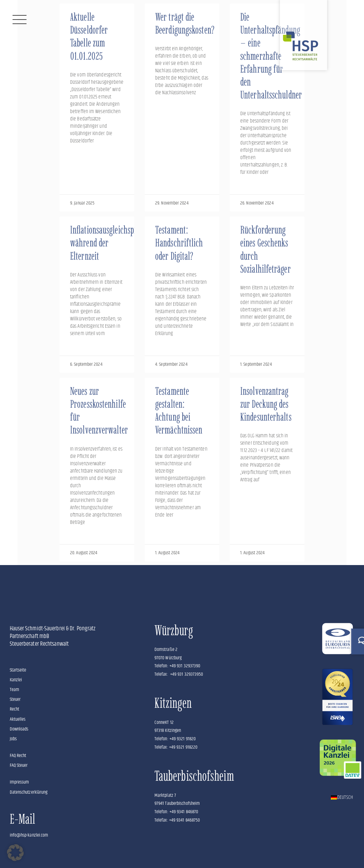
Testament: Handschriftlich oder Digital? (179, 243)
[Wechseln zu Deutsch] (342, 797)
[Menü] (20, 20)
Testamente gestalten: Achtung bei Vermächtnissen (179, 411)
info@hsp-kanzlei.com (29, 835)
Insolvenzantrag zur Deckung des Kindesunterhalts (266, 404)
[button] (15, 853)
